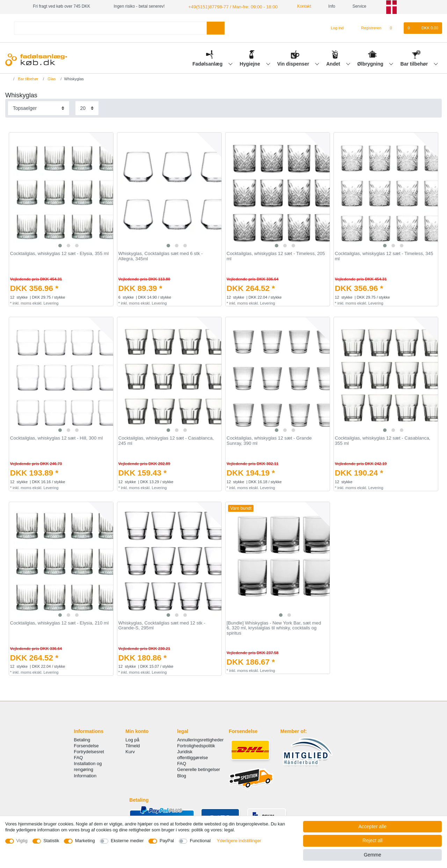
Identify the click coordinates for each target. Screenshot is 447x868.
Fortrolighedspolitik (196, 745)
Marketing (85, 841)
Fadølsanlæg (208, 63)
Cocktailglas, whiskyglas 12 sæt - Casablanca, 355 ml (383, 440)
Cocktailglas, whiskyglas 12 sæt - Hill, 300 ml (56, 438)
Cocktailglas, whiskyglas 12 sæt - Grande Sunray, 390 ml (269, 440)
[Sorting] (39, 108)
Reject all (373, 840)
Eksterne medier (127, 841)
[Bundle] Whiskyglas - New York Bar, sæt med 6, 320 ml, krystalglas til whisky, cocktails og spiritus (274, 627)
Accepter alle (372, 826)
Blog (182, 775)
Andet (334, 63)
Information (85, 775)
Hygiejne (250, 63)
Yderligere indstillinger (239, 841)
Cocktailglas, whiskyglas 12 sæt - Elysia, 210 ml (59, 622)
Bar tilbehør (415, 63)
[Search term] (110, 27)
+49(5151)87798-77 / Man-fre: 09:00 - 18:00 (228, 6)
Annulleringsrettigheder (200, 739)
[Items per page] (87, 108)
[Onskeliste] (394, 28)
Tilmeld (133, 745)
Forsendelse (86, 745)
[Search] (216, 27)
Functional (200, 841)
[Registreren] (367, 28)
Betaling (82, 739)
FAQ (79, 757)
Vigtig (22, 841)
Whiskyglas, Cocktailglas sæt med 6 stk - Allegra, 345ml (161, 256)
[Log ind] (334, 28)
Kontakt (296, 6)
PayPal (167, 841)
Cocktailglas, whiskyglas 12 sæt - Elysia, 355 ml (59, 253)
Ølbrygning (371, 63)
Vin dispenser (294, 63)
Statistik (51, 841)
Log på (132, 739)
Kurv (130, 751)
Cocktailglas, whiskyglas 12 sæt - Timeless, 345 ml (384, 256)
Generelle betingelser (199, 769)
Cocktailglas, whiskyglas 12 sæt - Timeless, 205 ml (276, 256)
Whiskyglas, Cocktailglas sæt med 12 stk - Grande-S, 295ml (162, 625)
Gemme (373, 855)
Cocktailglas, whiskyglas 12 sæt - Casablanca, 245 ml (166, 440)
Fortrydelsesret (89, 751)
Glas (51, 78)
